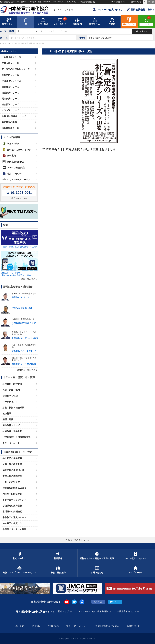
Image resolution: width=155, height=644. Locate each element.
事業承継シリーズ (10, 75)
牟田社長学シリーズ (11, 81)
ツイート (115, 602)
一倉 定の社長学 (11, 482)
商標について (133, 626)
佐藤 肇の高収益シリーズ (14, 116)
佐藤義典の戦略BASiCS (14, 488)
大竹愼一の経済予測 (12, 494)
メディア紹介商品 (14, 168)
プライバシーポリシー (77, 626)
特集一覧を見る (30, 279)
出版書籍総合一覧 (10, 128)
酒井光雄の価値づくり (13, 470)
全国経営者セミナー (127, 611)
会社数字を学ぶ (10, 396)
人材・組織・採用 (11, 390)
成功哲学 (7, 413)
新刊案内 (9, 156)
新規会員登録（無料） (141, 10)
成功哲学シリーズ (10, 104)
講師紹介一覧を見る (28, 370)
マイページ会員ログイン (108, 10)
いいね (98, 602)
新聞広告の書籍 (9, 122)
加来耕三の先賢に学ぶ (13, 523)
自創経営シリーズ (10, 87)
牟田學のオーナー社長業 (14, 529)
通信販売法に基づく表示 (107, 626)
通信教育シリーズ (11, 425)
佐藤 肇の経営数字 (12, 464)
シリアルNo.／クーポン (16, 180)
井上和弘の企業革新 (12, 458)
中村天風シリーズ (10, 63)
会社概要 (20, 626)
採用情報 (36, 626)
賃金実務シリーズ (10, 99)
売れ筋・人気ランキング (17, 150)
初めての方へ (11, 144)
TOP (2, 44)
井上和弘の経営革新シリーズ (16, 69)
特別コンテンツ (12, 174)
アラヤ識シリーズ (10, 110)
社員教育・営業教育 (12, 431)
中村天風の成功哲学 (12, 476)
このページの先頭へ (77, 540)
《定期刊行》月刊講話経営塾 (17, 437)
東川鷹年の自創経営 (12, 512)
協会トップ (64, 611)
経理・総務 (8, 419)
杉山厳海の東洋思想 (12, 506)
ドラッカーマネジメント (14, 500)
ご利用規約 (53, 626)
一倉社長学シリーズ (11, 57)
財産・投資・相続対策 (13, 408)
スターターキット (11, 443)
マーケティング (10, 402)
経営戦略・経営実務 (12, 384)
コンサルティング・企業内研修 (93, 611)
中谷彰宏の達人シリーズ (14, 517)
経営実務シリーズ (10, 93)
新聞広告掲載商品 (13, 162)
